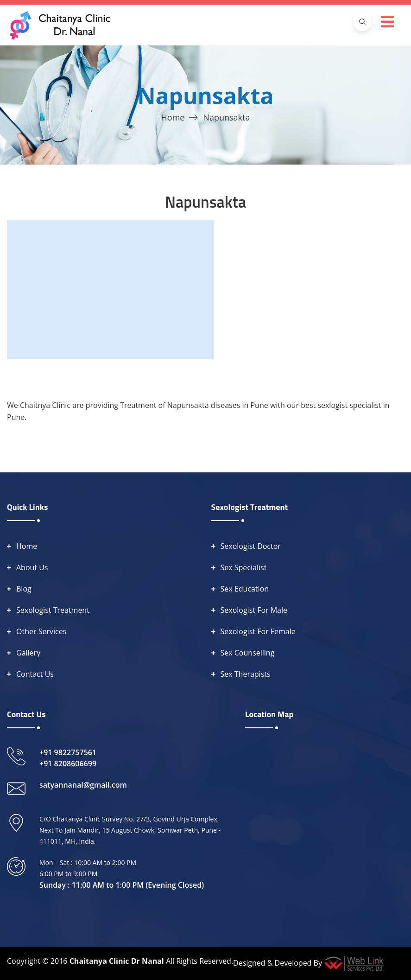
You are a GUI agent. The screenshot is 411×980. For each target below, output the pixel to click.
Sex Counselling (248, 653)
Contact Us (35, 674)
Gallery (28, 653)
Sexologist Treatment (53, 610)
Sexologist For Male (254, 610)
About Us (32, 567)
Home (173, 117)
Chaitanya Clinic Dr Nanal (117, 961)
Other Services (41, 631)
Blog (24, 589)
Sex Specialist (244, 567)
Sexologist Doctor (251, 546)
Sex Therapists (246, 674)
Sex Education (245, 589)
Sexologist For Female (258, 631)
